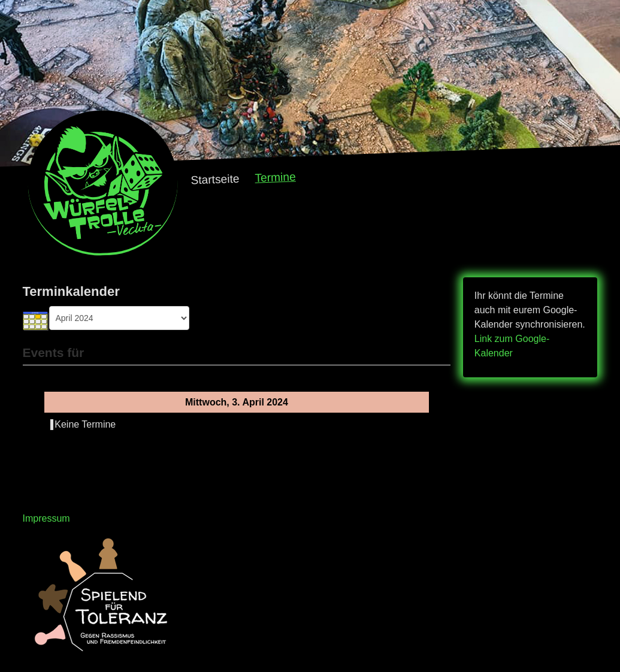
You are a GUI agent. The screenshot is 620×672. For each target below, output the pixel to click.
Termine (275, 177)
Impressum (46, 518)
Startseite (215, 180)
